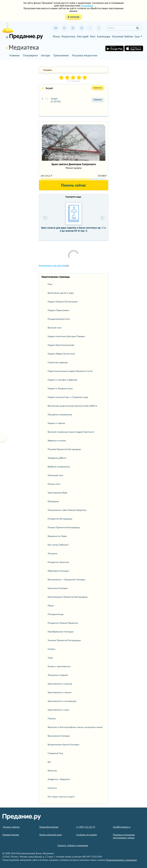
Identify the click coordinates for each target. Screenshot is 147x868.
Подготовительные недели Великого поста (70, 371)
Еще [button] (137, 36)
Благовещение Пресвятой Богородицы (68, 597)
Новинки (14, 55)
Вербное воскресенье (59, 466)
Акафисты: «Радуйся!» (59, 779)
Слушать (48, 70)
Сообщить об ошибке (87, 835)
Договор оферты (11, 827)
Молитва (52, 770)
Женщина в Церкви (58, 675)
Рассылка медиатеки (85, 55)
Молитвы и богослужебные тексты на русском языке (75, 727)
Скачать (98, 99)
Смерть (52, 649)
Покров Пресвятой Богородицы (64, 527)
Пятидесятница (55, 614)
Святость (52, 788)
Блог (93, 36)
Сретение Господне (58, 588)
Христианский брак (57, 493)
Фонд (56, 36)
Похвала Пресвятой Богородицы (64, 449)
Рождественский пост (59, 319)
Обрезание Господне (58, 571)
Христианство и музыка (60, 684)
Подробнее (87, 6)
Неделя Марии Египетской (61, 354)
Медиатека (68, 36)
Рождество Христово (58, 562)
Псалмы (52, 718)
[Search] (124, 28)
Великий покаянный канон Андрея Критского (71, 432)
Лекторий (82, 36)
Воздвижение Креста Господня (63, 744)
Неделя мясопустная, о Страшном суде (68, 397)
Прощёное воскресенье (60, 414)
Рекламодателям (11, 835)
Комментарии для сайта (54, 265)
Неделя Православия (58, 310)
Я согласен (73, 17)
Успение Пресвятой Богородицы (64, 640)
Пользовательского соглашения (121, 860)
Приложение (61, 55)
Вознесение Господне (59, 736)
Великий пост (55, 327)
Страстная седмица (58, 362)
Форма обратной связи (51, 835)
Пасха (51, 605)
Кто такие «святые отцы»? (61, 796)
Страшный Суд (55, 753)
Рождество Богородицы (60, 519)
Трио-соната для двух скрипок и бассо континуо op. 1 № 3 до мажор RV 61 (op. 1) (73, 229)
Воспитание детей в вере (61, 293)
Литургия (52, 553)
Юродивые (53, 501)
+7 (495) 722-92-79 (86, 827)
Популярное (30, 55)
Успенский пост (55, 475)
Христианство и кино (58, 710)
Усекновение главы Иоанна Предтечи (67, 510)
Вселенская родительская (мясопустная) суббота (72, 406)
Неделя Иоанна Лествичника (63, 301)
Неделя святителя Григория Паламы (66, 336)
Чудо (50, 658)
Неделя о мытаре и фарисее (63, 380)
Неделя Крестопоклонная (61, 345)
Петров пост (54, 484)
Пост (50, 284)
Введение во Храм (57, 536)
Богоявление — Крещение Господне (66, 579)
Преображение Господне (61, 631)
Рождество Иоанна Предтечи (63, 623)
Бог (49, 762)
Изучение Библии (122, 36)
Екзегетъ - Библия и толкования (73, 845)
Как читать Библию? (58, 545)
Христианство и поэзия (60, 692)
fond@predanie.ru (122, 827)
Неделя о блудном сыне (60, 388)
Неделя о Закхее (56, 423)
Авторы (45, 55)
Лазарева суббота (57, 458)
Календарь (104, 36)
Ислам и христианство (59, 666)
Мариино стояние (57, 440)
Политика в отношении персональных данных (124, 836)
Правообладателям (49, 827)
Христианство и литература (62, 701)
